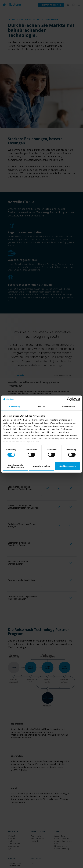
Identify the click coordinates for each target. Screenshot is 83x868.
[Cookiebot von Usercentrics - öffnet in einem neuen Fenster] (69, 399)
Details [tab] (42, 407)
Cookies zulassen (67, 466)
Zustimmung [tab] (15, 407)
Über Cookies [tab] (68, 407)
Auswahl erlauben (41, 466)
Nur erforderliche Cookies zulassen (16, 466)
